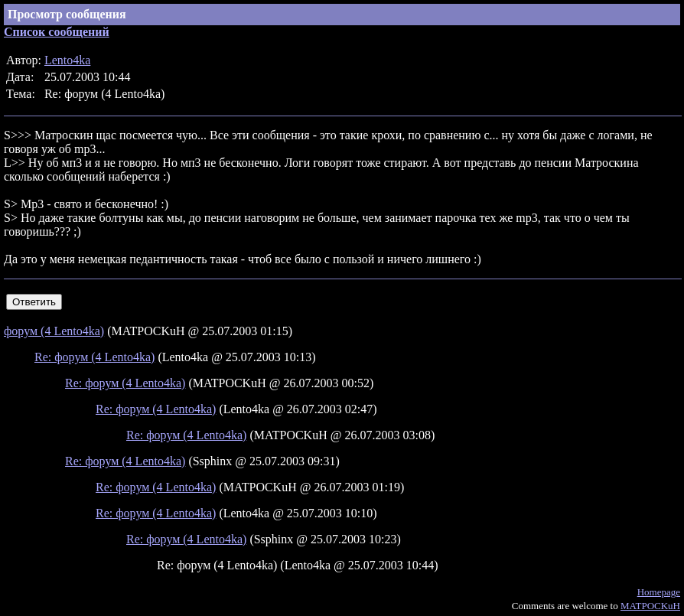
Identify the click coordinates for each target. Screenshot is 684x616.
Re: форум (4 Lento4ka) (94, 357)
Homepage (659, 592)
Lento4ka (67, 60)
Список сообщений (57, 32)
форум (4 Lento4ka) (54, 331)
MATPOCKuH (650, 606)
